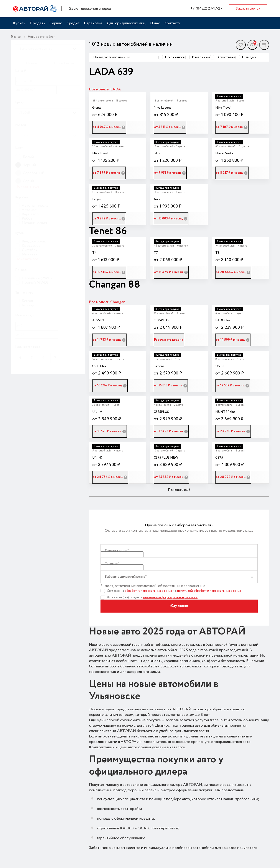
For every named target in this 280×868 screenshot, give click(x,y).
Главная (16, 37)
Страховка (93, 23)
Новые (31, 63)
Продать (37, 23)
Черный (29, 165)
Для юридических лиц (126, 23)
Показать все (27, 259)
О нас (155, 23)
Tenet (102, 231)
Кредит (73, 23)
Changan (109, 285)
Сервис (56, 23)
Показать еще (27, 187)
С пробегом (64, 63)
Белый (28, 157)
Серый (28, 181)
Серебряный (34, 173)
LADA (103, 72)
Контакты (173, 23)
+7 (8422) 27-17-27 (206, 9)
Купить (19, 23)
